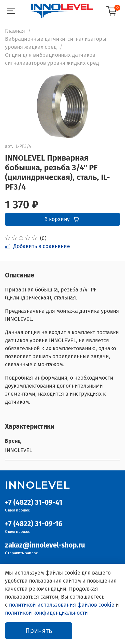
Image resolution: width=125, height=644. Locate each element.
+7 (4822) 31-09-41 (34, 503)
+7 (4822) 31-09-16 (34, 524)
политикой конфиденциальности (46, 613)
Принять (39, 631)
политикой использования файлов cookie (62, 605)
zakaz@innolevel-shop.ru (45, 545)
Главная (15, 31)
